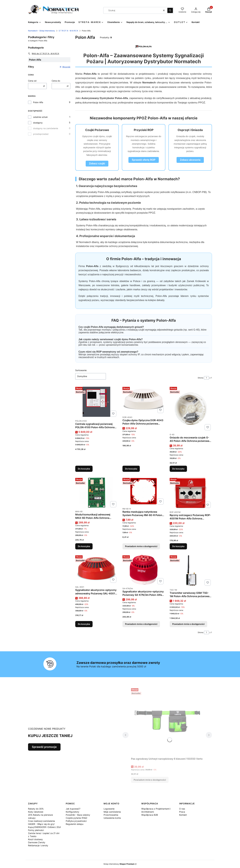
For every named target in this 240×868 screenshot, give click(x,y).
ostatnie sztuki (40, 117)
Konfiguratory (72, 812)
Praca (182, 812)
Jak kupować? (73, 809)
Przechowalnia (111, 815)
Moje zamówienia (112, 812)
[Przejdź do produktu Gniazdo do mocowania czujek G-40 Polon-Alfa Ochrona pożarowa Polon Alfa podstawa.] (191, 409)
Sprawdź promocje (44, 747)
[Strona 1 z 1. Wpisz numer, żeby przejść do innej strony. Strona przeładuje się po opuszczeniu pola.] (206, 378)
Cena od (32, 81)
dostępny (38, 123)
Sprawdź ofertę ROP (144, 160)
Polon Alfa (38, 102)
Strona (201, 378)
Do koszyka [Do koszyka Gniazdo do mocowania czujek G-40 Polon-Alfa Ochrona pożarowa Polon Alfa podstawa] (178, 469)
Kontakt (183, 815)
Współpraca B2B (150, 815)
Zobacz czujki (97, 164)
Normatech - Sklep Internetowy (42, 31)
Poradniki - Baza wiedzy (78, 815)
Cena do (56, 81)
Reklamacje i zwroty (38, 845)
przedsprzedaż (41, 134)
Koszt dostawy (35, 839)
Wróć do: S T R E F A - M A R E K (44, 54)
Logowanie (109, 809)
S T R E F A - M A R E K (68, 31)
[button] (170, 10)
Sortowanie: (81, 370)
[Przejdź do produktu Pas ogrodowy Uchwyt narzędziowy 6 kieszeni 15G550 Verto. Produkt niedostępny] (167, 721)
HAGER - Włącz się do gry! (41, 824)
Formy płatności (36, 830)
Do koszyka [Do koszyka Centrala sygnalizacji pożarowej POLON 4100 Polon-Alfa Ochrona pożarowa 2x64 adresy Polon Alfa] (84, 469)
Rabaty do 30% (36, 809)
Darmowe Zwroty (37, 842)
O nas (182, 809)
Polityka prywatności (76, 821)
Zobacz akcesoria (190, 160)
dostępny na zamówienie (46, 128)
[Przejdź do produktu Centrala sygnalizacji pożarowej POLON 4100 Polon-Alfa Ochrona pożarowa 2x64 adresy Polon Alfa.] (96, 402)
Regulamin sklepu (75, 824)
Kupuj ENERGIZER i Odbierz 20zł (44, 827)
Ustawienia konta (112, 818)
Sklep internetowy (119, 864)
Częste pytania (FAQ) (76, 818)
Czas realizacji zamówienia (41, 821)
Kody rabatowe (36, 812)
